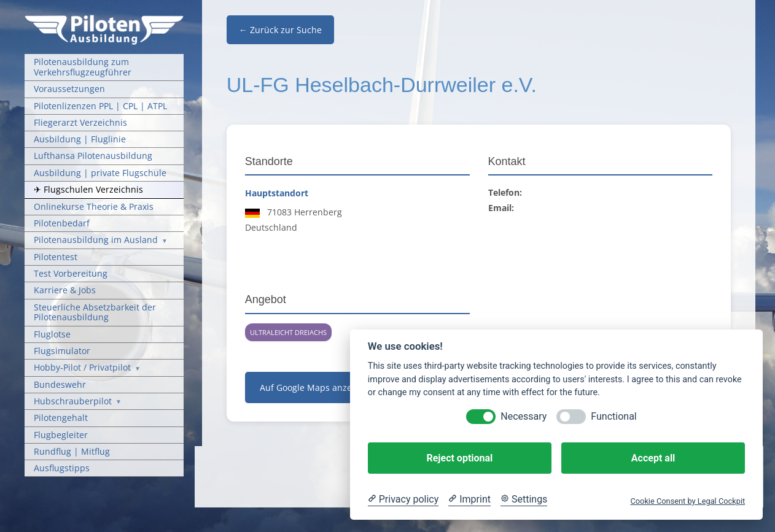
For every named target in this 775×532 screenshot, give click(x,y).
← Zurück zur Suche (280, 30)
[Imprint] (469, 499)
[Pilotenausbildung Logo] (104, 19)
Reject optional (459, 458)
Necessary (524, 416)
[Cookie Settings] (524, 499)
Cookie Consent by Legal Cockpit (687, 501)
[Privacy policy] (403, 499)
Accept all (653, 458)
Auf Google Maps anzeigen (315, 387)
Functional (613, 416)
